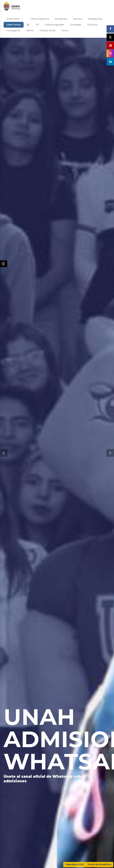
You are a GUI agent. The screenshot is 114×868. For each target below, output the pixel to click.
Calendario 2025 (75, 864)
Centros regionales (54, 25)
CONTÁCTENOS (99, 847)
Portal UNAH (15, 19)
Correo (65, 30)
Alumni (30, 30)
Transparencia (95, 19)
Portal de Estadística (99, 864)
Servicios (78, 19)
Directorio (92, 25)
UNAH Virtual (14, 25)
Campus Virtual (47, 30)
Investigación (14, 30)
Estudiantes (61, 19)
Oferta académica (40, 19)
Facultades (76, 25)
